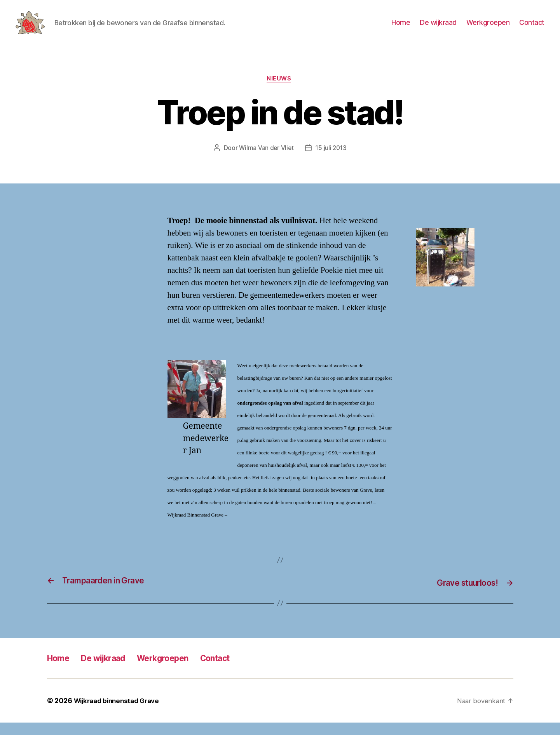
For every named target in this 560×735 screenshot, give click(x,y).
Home (401, 28)
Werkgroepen (488, 28)
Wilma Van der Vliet (266, 161)
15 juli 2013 (332, 161)
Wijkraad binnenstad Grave (120, 713)
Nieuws (280, 91)
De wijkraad (438, 28)
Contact (532, 28)
